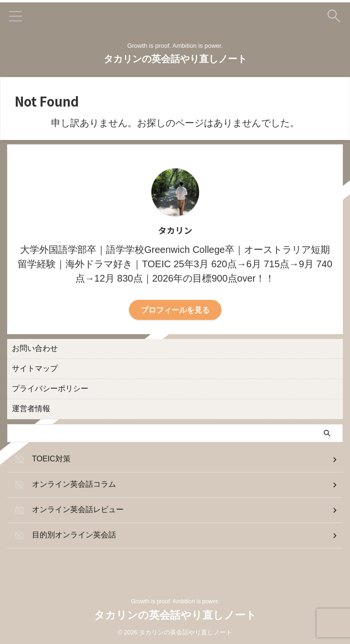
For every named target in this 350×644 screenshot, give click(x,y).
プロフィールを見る (175, 309)
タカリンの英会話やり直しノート (175, 59)
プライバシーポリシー (50, 387)
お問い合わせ (35, 347)
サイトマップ (35, 367)
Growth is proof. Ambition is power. (175, 601)
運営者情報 (31, 408)
